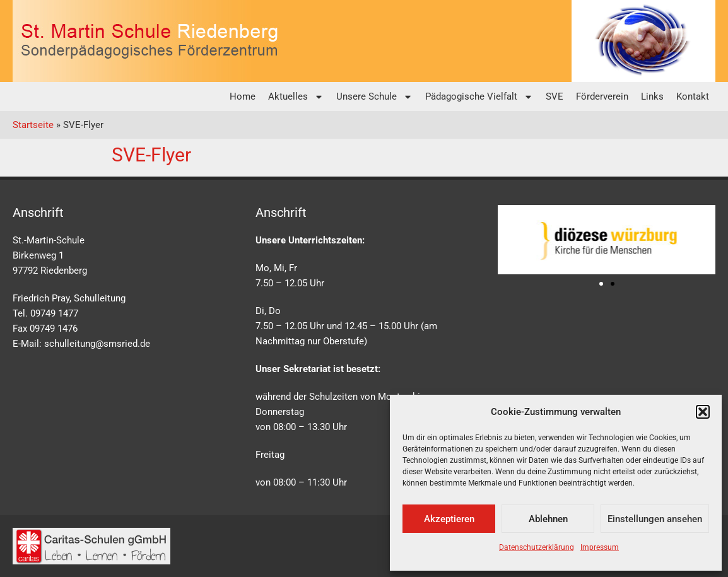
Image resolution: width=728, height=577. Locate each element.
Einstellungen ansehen (655, 519)
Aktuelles (296, 97)
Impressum (600, 547)
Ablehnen (548, 519)
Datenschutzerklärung (537, 547)
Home (243, 96)
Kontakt (693, 96)
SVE (555, 96)
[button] (703, 412)
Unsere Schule (374, 97)
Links (652, 96)
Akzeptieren (449, 519)
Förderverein (602, 96)
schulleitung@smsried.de (97, 344)
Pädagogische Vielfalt (479, 97)
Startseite (33, 125)
